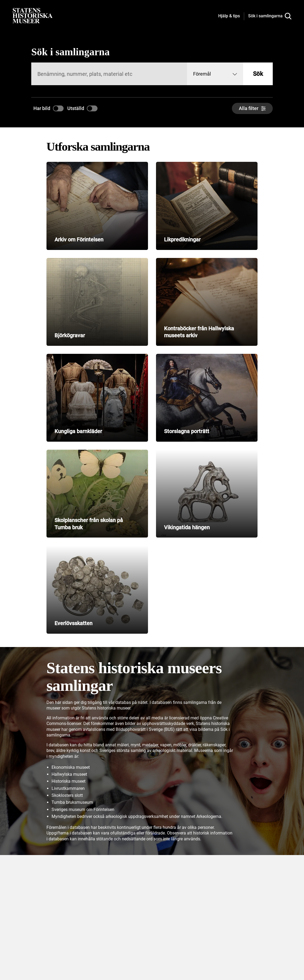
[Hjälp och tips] (229, 16)
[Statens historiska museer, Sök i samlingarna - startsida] (33, 15)
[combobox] (215, 74)
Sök (258, 74)
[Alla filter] (252, 108)
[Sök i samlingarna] (270, 16)
